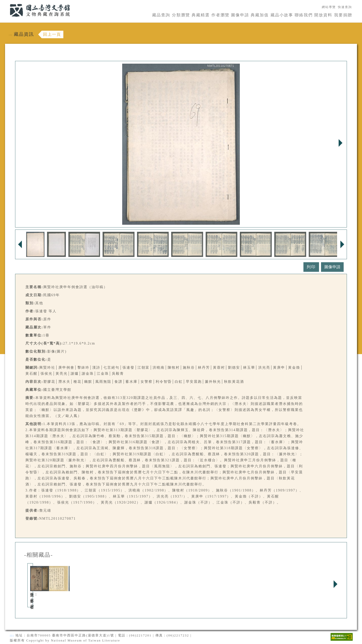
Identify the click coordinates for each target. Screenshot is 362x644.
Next (340, 143)
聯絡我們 (304, 15)
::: (7, 3)
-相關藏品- (39, 555)
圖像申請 (240, 15)
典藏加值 (260, 15)
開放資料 (323, 15)
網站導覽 (329, 7)
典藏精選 (201, 15)
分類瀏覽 (181, 15)
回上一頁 (52, 34)
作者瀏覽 (220, 15)
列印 (311, 267)
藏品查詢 (161, 15)
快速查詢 (345, 7)
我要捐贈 (343, 15)
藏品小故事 (282, 15)
